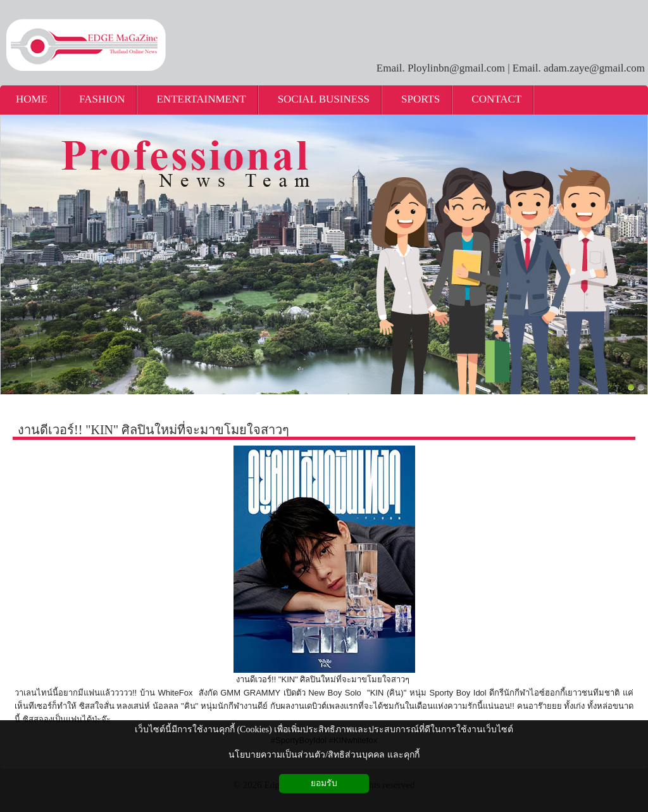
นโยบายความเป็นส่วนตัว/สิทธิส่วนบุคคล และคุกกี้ (324, 755)
